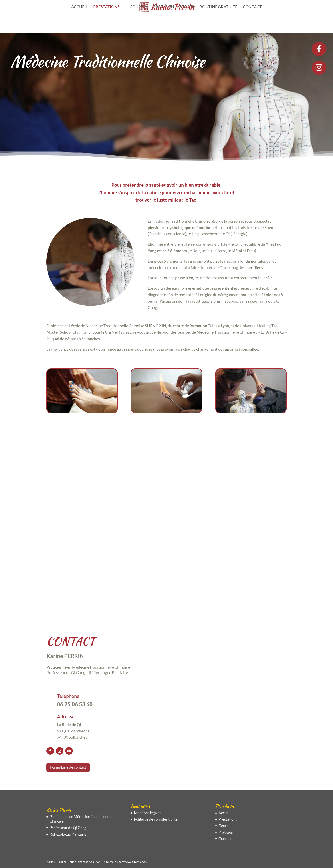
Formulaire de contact (68, 767)
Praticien (164, 7)
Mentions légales (148, 813)
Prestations (106, 7)
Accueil (79, 7)
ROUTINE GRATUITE (218, 7)
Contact (252, 7)
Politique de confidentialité (156, 819)
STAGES (187, 7)
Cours (136, 7)
